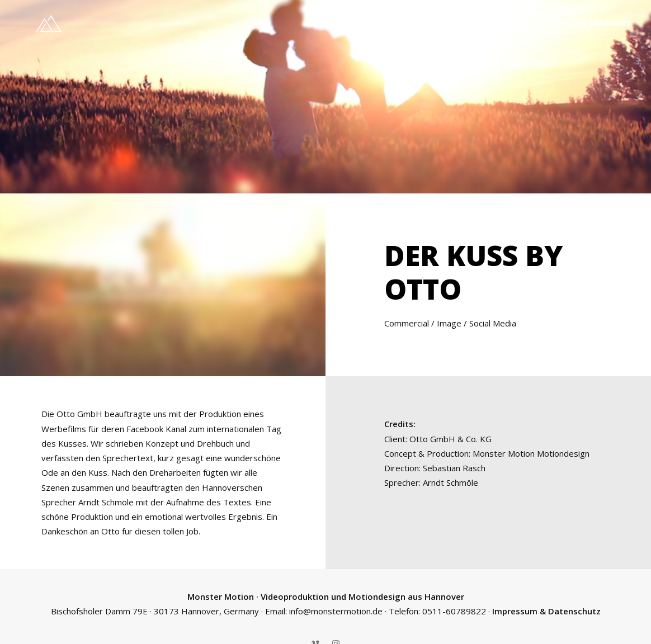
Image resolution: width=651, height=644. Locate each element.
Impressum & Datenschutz (546, 608)
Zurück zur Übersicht (586, 23)
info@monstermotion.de (336, 608)
